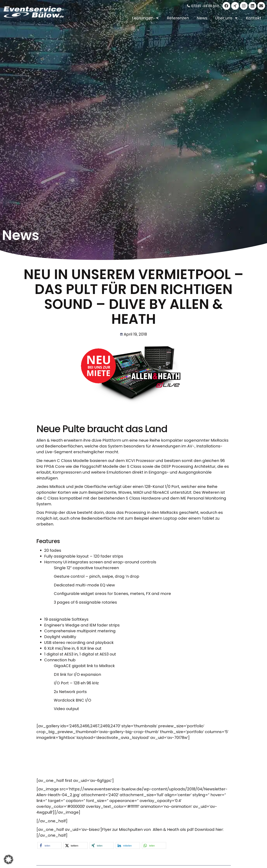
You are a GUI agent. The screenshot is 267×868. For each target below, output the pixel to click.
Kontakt (254, 18)
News (202, 18)
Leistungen (146, 18)
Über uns (227, 18)
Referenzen (178, 18)
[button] (49, 845)
